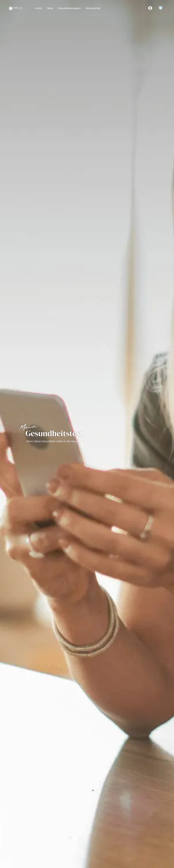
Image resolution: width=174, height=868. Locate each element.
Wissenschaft (93, 8)
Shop (50, 8)
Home (39, 8)
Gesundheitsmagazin (69, 8)
